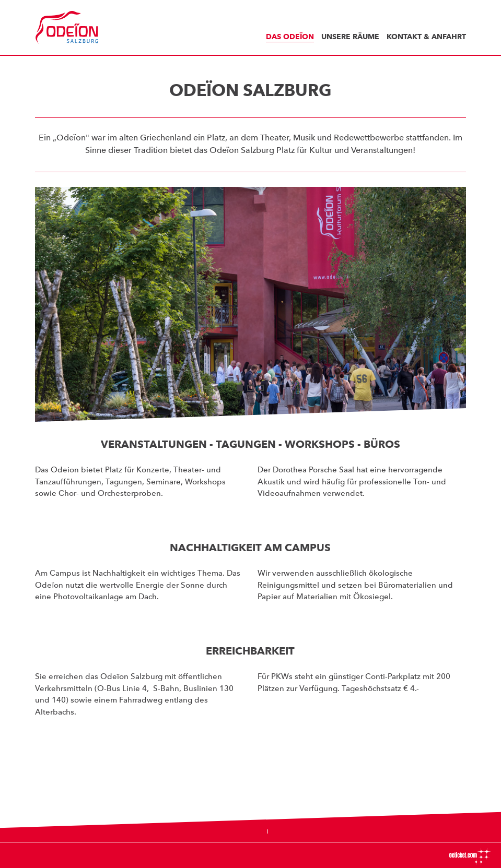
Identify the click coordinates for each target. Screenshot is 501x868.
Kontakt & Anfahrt (426, 37)
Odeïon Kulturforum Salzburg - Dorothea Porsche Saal (72, 28)
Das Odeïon (290, 37)
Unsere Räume (350, 37)
